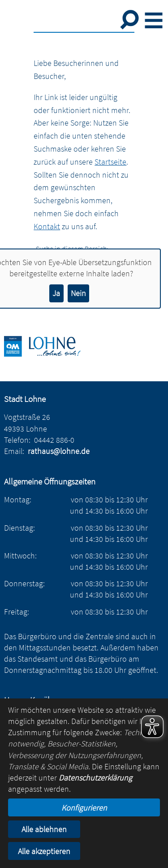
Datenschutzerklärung (95, 778)
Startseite (110, 162)
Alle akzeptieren (44, 851)
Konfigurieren (84, 808)
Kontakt (47, 226)
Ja (56, 293)
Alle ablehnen (44, 829)
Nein (78, 293)
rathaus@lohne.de (59, 451)
